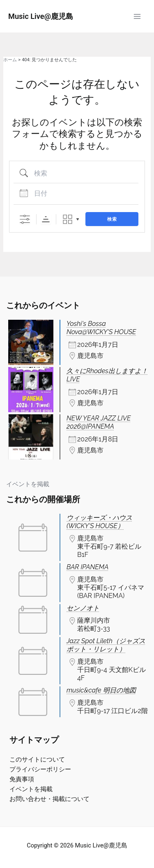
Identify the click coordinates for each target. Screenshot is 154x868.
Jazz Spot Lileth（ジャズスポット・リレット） (106, 645)
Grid (68, 219)
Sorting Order (46, 219)
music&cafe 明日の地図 (101, 690)
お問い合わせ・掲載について (49, 799)
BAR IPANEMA (87, 567)
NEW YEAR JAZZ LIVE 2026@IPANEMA (99, 422)
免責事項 (22, 779)
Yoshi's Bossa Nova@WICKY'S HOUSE (101, 328)
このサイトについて (37, 759)
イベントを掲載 (28, 484)
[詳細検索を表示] (25, 219)
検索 (112, 219)
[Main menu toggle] (137, 16)
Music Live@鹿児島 (41, 16)
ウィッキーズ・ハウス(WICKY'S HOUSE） (99, 522)
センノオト (83, 608)
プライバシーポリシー (40, 769)
